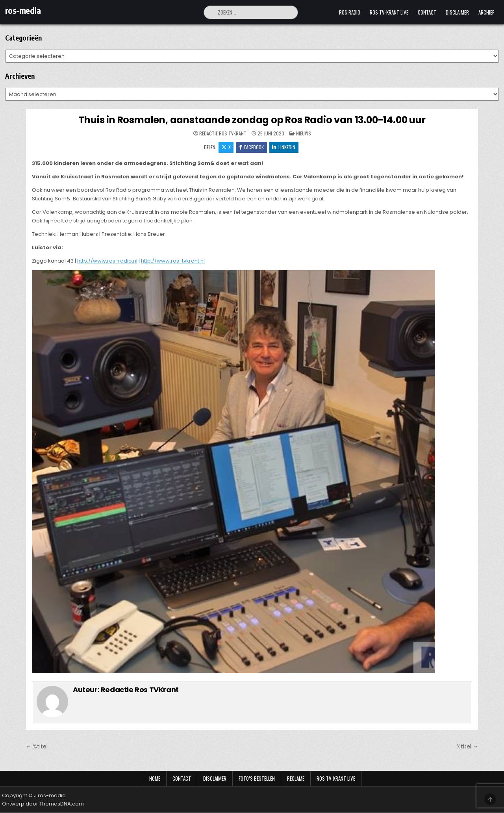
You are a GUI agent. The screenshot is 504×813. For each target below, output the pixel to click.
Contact (427, 12)
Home (155, 779)
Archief (486, 12)
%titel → (467, 747)
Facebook (251, 147)
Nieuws (304, 133)
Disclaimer (457, 12)
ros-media (23, 10)
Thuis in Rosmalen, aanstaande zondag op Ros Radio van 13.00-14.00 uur (252, 120)
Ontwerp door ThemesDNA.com (43, 804)
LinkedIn (284, 147)
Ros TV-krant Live (389, 12)
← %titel (37, 747)
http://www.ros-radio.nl (107, 261)
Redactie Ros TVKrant (223, 133)
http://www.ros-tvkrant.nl (173, 261)
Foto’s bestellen (257, 779)
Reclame (296, 779)
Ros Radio (350, 12)
